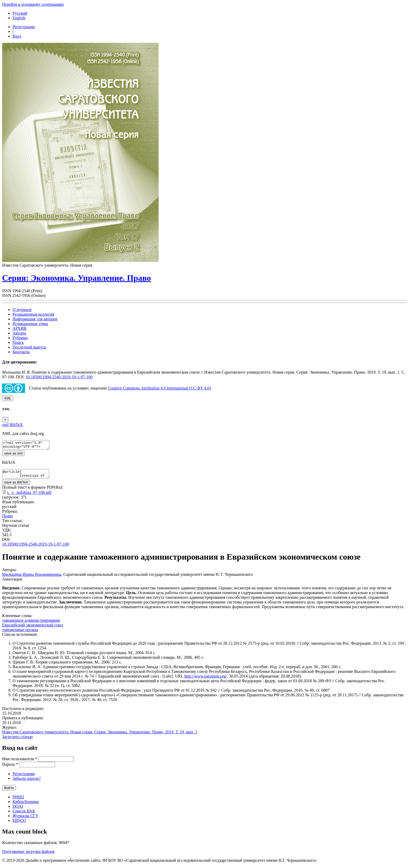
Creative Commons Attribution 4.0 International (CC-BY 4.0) (159, 388)
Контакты (21, 352)
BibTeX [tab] (16, 425)
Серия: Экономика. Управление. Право (77, 278)
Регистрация (24, 27)
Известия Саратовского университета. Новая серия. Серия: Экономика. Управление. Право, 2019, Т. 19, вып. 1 (100, 735)
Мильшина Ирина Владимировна (32, 577)
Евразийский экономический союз (33, 628)
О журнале (22, 310)
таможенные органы (20, 633)
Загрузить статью (17, 740)
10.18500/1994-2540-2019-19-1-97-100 (59, 377)
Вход (17, 36)
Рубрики (20, 338)
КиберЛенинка (26, 805)
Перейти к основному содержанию (33, 4)
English (19, 18)
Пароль (10, 767)
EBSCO (19, 824)
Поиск (18, 342)
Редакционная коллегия (33, 314)
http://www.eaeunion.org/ (206, 679)
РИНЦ (18, 800)
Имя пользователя (20, 762)
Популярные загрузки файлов (28, 855)
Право (8, 519)
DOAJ (18, 809)
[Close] (5, 420)
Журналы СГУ (25, 819)
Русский (20, 13)
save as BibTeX (16, 485)
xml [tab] (5, 425)
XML (8, 398)
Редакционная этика (30, 324)
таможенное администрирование (31, 623)
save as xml (13, 455)
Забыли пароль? (27, 782)
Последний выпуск (29, 347)
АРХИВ (19, 328)
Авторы (19, 333)
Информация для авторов (35, 319)
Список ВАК (24, 814)
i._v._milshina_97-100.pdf (29, 496)
